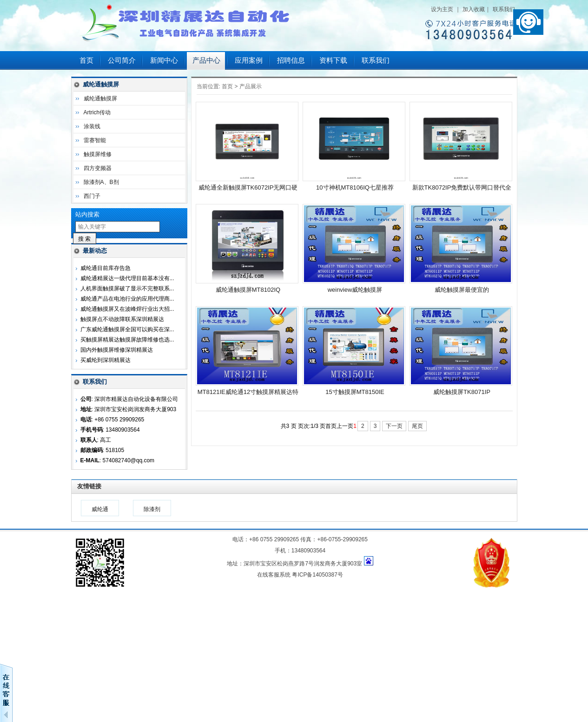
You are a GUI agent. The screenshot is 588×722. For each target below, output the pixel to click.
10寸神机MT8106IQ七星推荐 (355, 187)
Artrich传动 (97, 112)
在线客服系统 (274, 575)
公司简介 (122, 60)
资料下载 (333, 60)
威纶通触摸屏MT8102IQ (248, 290)
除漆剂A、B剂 (101, 182)
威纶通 (100, 509)
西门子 (92, 196)
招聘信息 (291, 60)
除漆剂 (152, 509)
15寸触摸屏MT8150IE (355, 392)
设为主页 (442, 9)
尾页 (417, 426)
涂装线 (92, 126)
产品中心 (206, 60)
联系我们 (504, 9)
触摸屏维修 (98, 154)
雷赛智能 (95, 140)
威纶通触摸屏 (100, 98)
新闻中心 (164, 60)
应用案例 (249, 60)
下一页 (394, 426)
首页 (86, 60)
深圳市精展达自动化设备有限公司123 (187, 26)
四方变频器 (98, 168)
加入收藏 (474, 9)
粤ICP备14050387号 (317, 575)
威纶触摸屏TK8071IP (462, 392)
